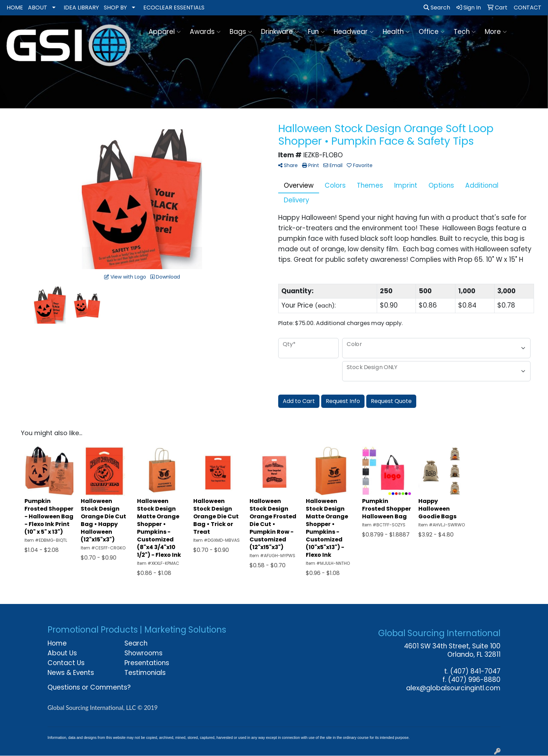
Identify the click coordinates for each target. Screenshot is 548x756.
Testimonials (145, 673)
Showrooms (143, 653)
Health (396, 32)
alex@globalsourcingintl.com (453, 688)
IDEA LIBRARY (81, 8)
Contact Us (66, 663)
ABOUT (38, 8)
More (496, 32)
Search (437, 8)
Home (57, 643)
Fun (316, 32)
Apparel (165, 32)
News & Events (71, 673)
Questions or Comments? (89, 687)
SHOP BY (115, 8)
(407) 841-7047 (475, 671)
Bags (241, 32)
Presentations (147, 663)
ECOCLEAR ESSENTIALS (174, 8)
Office (432, 32)
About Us (62, 653)
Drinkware (280, 32)
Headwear (354, 32)
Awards (205, 32)
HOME (15, 8)
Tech (465, 32)
